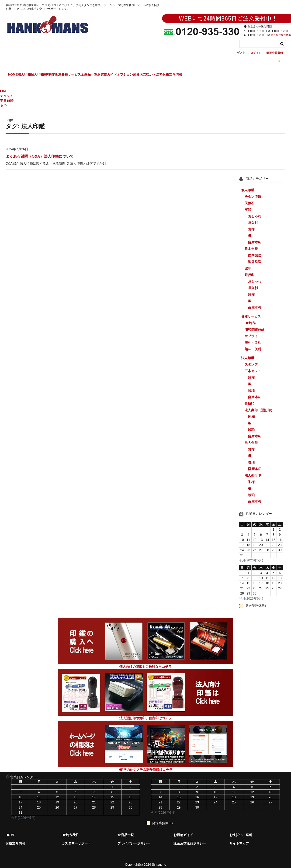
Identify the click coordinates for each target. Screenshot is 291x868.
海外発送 (255, 258)
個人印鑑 (59, 75)
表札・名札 (253, 339)
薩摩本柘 (255, 238)
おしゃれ (255, 212)
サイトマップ (239, 839)
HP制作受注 (84, 75)
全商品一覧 (139, 75)
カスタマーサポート (76, 839)
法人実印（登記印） (259, 406)
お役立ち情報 (261, 75)
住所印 (249, 400)
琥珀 (251, 387)
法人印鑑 (36, 75)
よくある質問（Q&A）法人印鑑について (40, 152)
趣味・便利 (253, 345)
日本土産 (251, 245)
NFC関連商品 (255, 325)
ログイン (256, 53)
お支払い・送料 (230, 75)
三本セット (253, 367)
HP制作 (250, 319)
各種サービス (112, 75)
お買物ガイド (167, 75)
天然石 (249, 199)
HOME (15, 75)
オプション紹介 (198, 75)
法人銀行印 (253, 471)
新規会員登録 (275, 53)
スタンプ (251, 360)
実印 (248, 206)
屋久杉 (253, 219)
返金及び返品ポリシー (190, 839)
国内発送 (255, 251)
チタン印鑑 (253, 193)
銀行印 (249, 271)
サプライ (251, 332)
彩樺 (251, 225)
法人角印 (251, 439)
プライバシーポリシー (134, 839)
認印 (248, 264)
